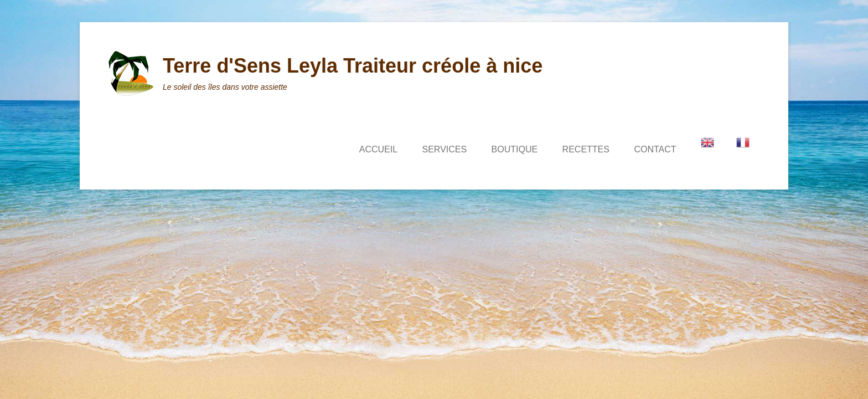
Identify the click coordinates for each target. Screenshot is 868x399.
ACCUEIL (378, 149)
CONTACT (655, 149)
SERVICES (445, 149)
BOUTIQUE (515, 149)
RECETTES (586, 149)
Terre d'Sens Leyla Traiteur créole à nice (353, 66)
